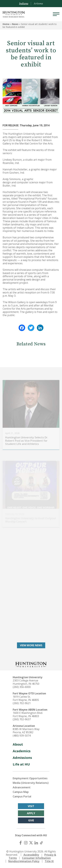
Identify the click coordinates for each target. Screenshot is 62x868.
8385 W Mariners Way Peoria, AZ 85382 (26, 731)
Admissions (22, 758)
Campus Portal (22, 796)
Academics (22, 751)
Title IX (49, 861)
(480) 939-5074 (22, 736)
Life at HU (21, 764)
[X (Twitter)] (31, 843)
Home (6, 24)
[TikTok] (41, 843)
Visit (31, 806)
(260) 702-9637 (22, 719)
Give (31, 820)
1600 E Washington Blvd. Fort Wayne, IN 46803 (28, 714)
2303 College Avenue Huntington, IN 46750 (26, 682)
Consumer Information (36, 858)
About (18, 744)
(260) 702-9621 (22, 703)
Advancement (22, 787)
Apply (31, 813)
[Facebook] (21, 843)
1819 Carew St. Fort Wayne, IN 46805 (26, 698)
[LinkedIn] (36, 843)
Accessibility (31, 855)
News (15, 24)
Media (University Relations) (31, 783)
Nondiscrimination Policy (24, 861)
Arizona (38, 4)
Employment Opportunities (30, 778)
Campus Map (21, 792)
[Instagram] (26, 843)
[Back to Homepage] (31, 664)
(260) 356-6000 (22, 687)
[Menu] (56, 14)
